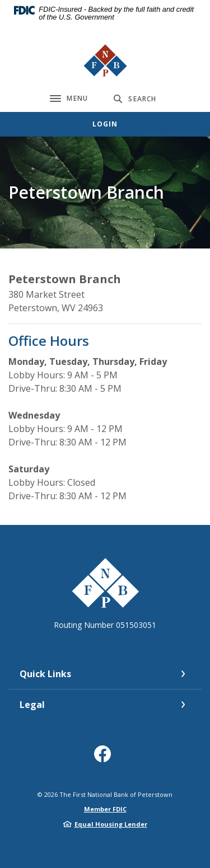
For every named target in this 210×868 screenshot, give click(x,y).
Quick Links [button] (45, 674)
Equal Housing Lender (111, 824)
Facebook (105, 758)
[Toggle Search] (135, 99)
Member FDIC (105, 809)
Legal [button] (32, 705)
